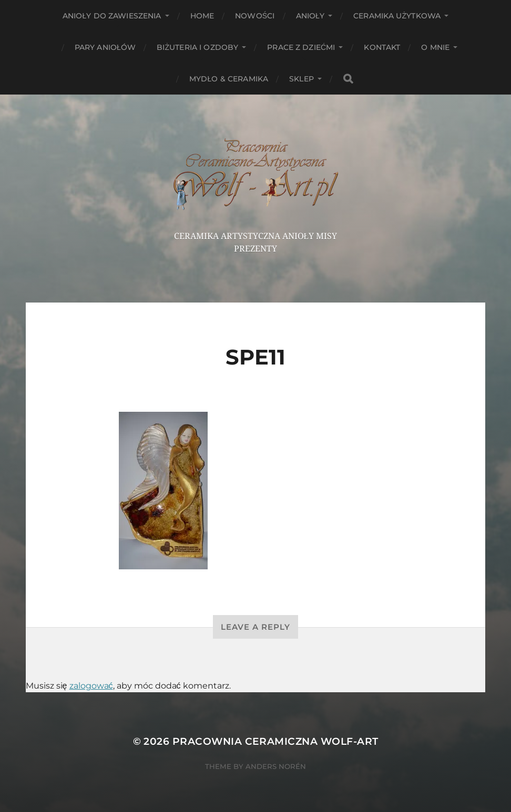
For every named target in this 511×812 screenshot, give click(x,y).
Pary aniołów (105, 47)
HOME (202, 16)
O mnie (435, 47)
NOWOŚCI (255, 16)
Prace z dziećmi (301, 47)
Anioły (310, 16)
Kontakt (382, 47)
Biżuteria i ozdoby (197, 47)
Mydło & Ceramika (229, 79)
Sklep (302, 79)
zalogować (91, 686)
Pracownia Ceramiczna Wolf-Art (275, 741)
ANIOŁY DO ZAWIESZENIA (112, 16)
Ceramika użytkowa (397, 16)
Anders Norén (276, 766)
